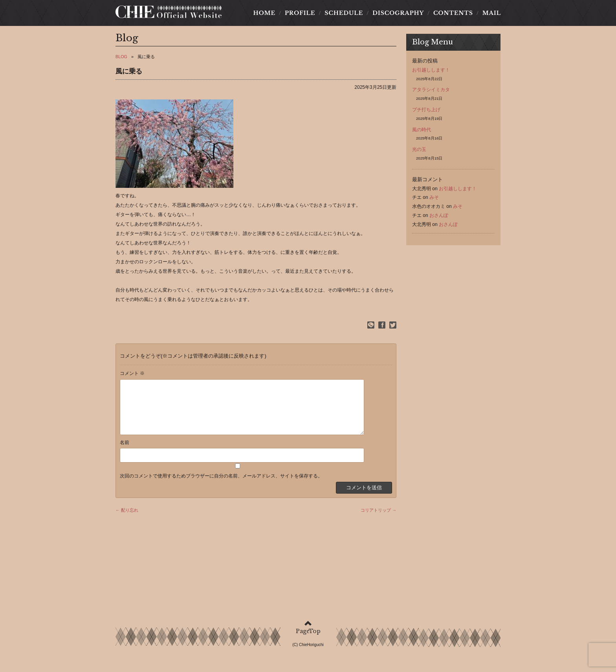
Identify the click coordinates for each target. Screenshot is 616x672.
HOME (267, 15)
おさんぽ (439, 218)
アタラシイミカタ (431, 92)
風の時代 (422, 132)
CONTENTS (453, 15)
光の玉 (419, 152)
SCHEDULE (344, 15)
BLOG (121, 59)
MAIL (489, 15)
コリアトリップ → (379, 522)
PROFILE (300, 15)
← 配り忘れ (127, 522)
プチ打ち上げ (426, 112)
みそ (434, 200)
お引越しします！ (431, 72)
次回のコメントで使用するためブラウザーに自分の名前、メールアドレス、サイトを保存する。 (221, 488)
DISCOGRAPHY (398, 15)
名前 (125, 454)
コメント (132, 376)
